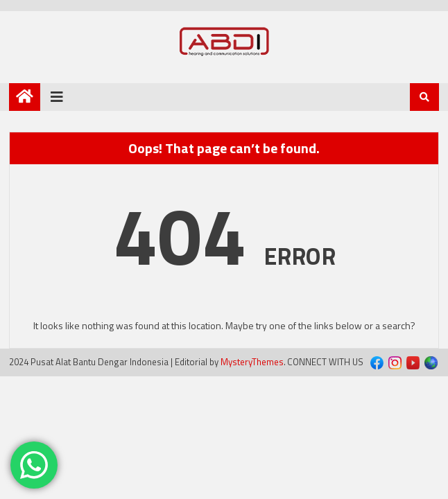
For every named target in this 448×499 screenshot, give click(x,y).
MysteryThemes (252, 362)
